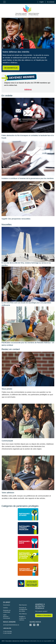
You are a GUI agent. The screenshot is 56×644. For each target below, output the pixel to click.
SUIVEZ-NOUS (35, 622)
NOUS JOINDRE (9, 622)
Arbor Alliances (23, 614)
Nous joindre (7, 389)
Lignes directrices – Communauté (7, 616)
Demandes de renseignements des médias (23, 609)
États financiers (23, 605)
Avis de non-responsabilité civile (46, 641)
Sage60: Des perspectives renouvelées (16, 219)
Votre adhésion (8, 493)
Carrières (5, 608)
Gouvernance (7, 605)
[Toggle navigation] (4, 2)
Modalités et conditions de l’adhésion (22, 618)
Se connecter (51, 2)
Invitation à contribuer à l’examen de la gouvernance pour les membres (28, 178)
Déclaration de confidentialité (7, 611)
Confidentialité (32, 641)
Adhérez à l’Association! (44, 615)
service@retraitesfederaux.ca (11, 625)
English (42, 2)
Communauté (7, 441)
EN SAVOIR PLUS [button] (11, 68)
